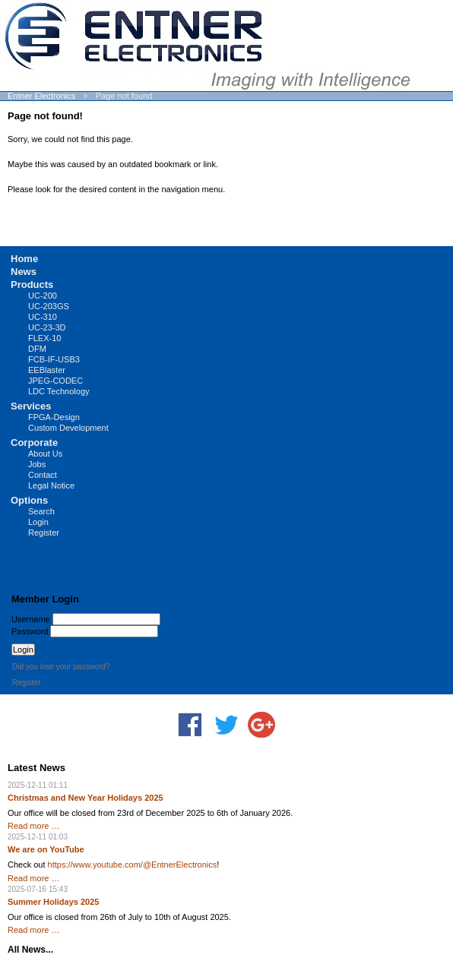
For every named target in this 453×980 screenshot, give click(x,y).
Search (41, 511)
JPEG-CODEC (55, 381)
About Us (45, 454)
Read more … (33, 826)
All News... (30, 950)
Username (31, 619)
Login (38, 522)
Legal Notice (51, 485)
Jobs (37, 464)
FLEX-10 (44, 338)
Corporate (34, 443)
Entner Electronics (41, 96)
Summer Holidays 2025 (53, 902)
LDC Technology (59, 391)
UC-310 (43, 317)
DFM (37, 349)
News (24, 272)
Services (31, 406)
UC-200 (43, 296)
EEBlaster (47, 370)
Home (24, 259)
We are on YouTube (46, 849)
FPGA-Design (54, 417)
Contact (43, 475)
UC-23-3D (47, 327)
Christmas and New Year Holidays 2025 (86, 798)
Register (44, 533)
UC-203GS (49, 306)
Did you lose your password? (61, 667)
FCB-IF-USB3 (54, 359)
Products (32, 285)
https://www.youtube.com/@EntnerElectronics (133, 865)
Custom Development (68, 428)
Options (29, 500)
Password (30, 631)
